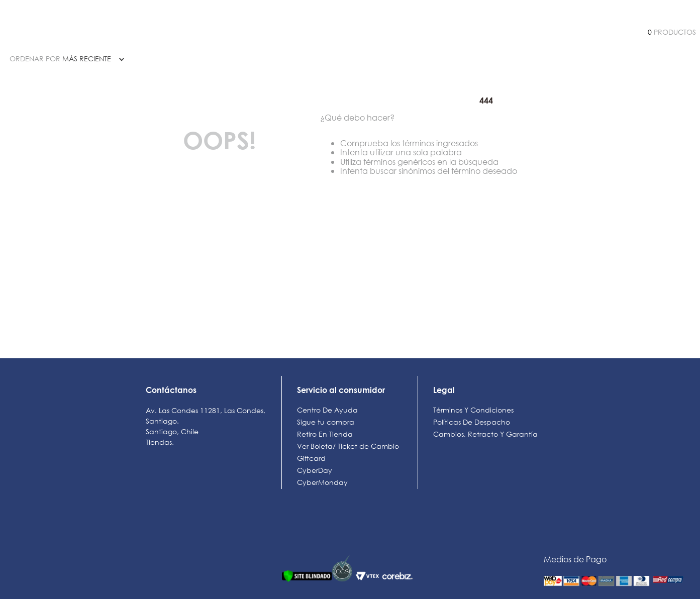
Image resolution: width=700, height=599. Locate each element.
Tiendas (159, 442)
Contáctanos (171, 390)
